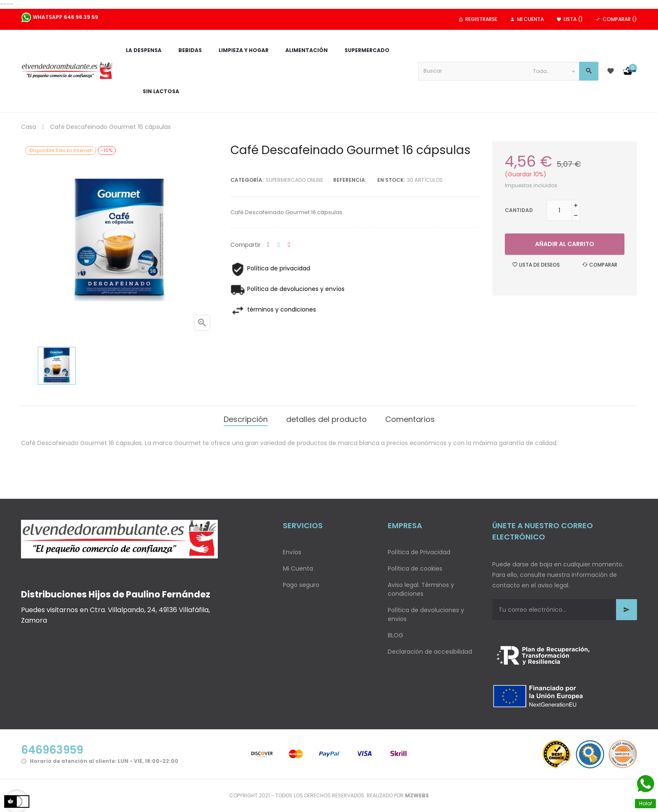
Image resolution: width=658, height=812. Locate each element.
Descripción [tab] (246, 419)
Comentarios (410, 419)
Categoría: (247, 180)
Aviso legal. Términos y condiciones (421, 589)
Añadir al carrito (565, 244)
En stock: (391, 180)
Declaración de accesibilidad (430, 652)
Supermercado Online (294, 180)
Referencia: (350, 180)
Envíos (292, 552)
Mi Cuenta (298, 568)
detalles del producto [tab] (326, 419)
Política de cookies (415, 568)
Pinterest (289, 245)
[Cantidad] (559, 210)
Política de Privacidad (419, 552)
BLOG (396, 635)
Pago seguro (301, 585)
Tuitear (279, 245)
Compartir (268, 245)
